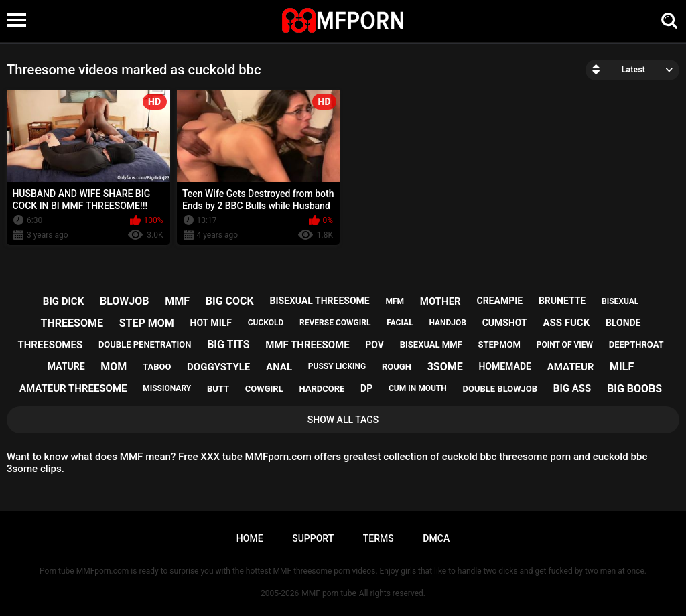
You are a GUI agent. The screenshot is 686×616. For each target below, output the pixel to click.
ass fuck (566, 323)
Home (250, 538)
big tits (228, 344)
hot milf (211, 323)
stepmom (499, 344)
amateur (571, 367)
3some (445, 367)
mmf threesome (307, 345)
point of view (565, 345)
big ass (572, 388)
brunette (562, 301)
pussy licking (337, 366)
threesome (72, 323)
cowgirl (264, 389)
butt (218, 389)
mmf (177, 301)
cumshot (505, 323)
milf (622, 367)
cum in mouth (418, 388)
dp (366, 388)
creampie (499, 301)
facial (400, 323)
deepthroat (636, 344)
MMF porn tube (329, 593)
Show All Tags (343, 420)
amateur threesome (73, 388)
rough (397, 367)
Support (313, 538)
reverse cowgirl (335, 323)
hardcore (322, 389)
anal (279, 367)
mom (114, 367)
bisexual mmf (431, 344)
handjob (448, 323)
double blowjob (500, 389)
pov (374, 345)
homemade (504, 366)
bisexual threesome (319, 301)
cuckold (266, 323)
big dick (63, 301)
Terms (379, 538)
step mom (147, 323)
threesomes (50, 345)
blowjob (125, 301)
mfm (395, 301)
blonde (623, 323)
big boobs (634, 389)
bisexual (620, 301)
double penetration (145, 344)
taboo (157, 367)
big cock (230, 301)
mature (66, 366)
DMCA (436, 538)
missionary (167, 388)
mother (440, 301)
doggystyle (218, 367)
